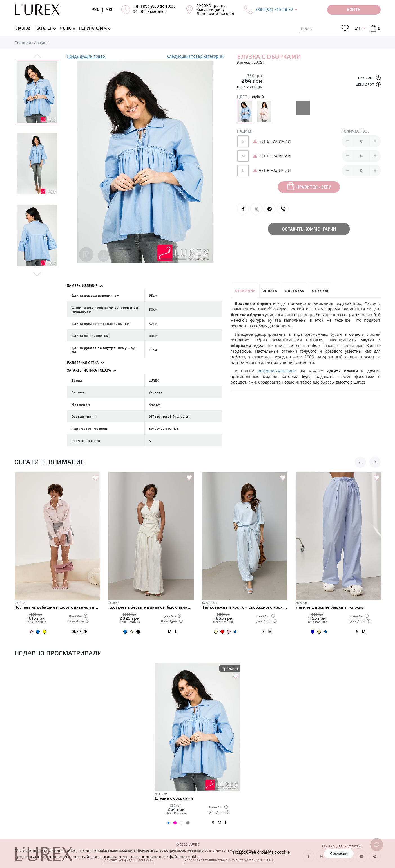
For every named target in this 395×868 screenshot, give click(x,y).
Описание (245, 290)
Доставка (295, 290)
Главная (23, 43)
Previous (37, 57)
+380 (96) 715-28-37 (274, 10)
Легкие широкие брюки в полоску (330, 607)
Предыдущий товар (86, 56)
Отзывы (320, 290)
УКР (110, 10)
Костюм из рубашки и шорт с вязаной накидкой (57, 607)
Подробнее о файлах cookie (261, 852)
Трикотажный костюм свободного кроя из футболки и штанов (245, 607)
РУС (95, 10)
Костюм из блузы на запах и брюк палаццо (151, 607)
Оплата (270, 290)
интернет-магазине (277, 370)
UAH (357, 28)
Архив (40, 43)
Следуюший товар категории (195, 56)
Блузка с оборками (174, 798)
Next (37, 273)
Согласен (339, 854)
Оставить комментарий (309, 229)
